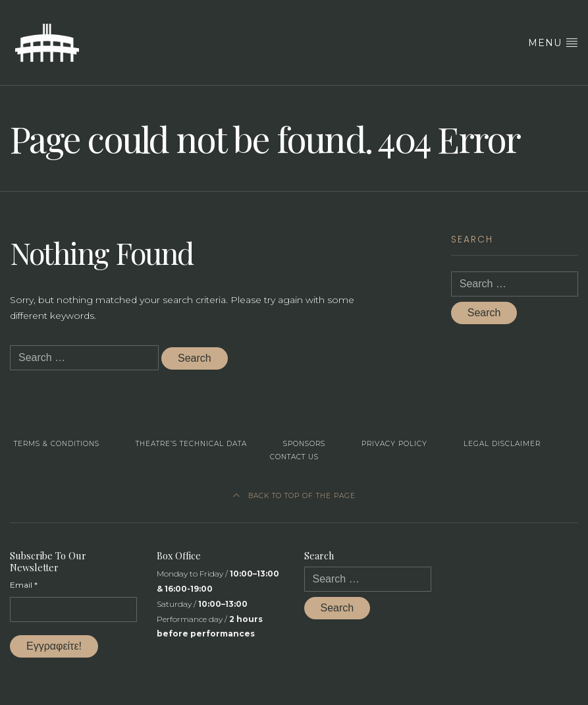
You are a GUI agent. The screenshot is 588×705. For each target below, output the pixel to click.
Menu (553, 42)
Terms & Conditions (57, 444)
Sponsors (304, 444)
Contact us (294, 457)
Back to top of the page (294, 496)
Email (24, 585)
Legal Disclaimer (502, 444)
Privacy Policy (394, 444)
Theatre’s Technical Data (191, 444)
